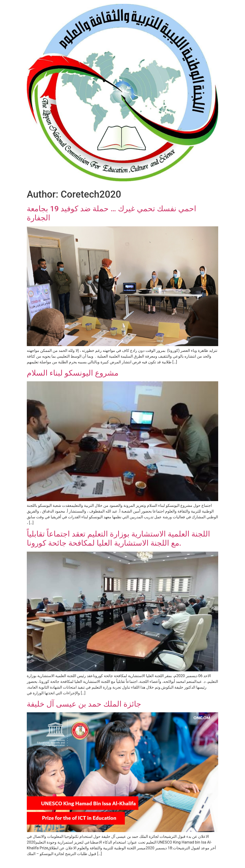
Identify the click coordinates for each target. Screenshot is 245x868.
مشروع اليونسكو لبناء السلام (73, 373)
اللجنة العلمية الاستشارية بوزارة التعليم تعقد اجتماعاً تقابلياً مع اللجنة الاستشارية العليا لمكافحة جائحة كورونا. (118, 538)
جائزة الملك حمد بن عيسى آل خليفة (84, 704)
